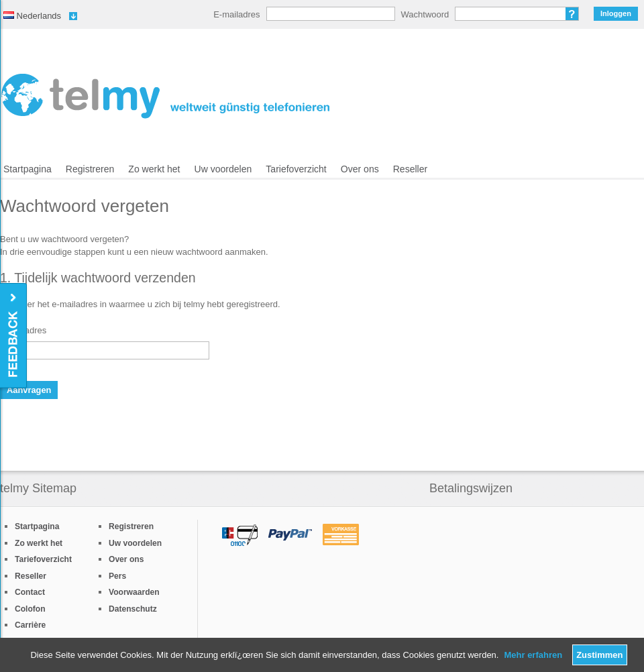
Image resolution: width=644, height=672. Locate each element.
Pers (117, 576)
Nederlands (32, 16)
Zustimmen (599, 655)
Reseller (410, 169)
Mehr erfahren (533, 655)
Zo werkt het (154, 169)
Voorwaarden (134, 592)
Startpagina (28, 169)
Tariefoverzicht (296, 169)
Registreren (90, 169)
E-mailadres (236, 14)
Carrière (30, 625)
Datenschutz (133, 609)
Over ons (360, 169)
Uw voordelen (223, 169)
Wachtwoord (425, 14)
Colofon (30, 609)
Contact (30, 592)
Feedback (14, 336)
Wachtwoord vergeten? (572, 14)
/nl (165, 96)
